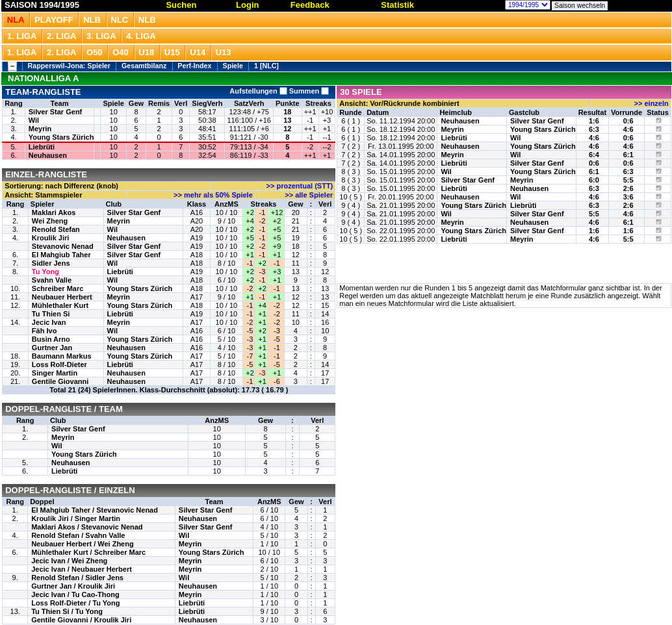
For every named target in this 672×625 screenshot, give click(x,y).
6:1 (628, 155)
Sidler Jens (51, 263)
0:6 (628, 121)
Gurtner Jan (52, 348)
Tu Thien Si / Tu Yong (67, 611)
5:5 (628, 180)
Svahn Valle (52, 280)
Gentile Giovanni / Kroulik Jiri (81, 620)
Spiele (233, 66)
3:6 (628, 197)
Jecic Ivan (49, 322)
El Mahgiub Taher (61, 255)
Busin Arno (51, 339)
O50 (95, 52)
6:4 (594, 155)
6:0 (594, 180)
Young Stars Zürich (61, 137)
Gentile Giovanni (60, 381)
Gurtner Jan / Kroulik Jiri (73, 586)
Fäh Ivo (45, 331)
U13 (224, 52)
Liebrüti (42, 147)
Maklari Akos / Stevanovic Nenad (87, 527)
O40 (121, 52)
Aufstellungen (258, 91)
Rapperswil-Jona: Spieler (69, 66)
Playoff (54, 20)
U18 (146, 52)
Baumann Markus (62, 356)
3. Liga (101, 36)
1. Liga (22, 36)
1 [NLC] (266, 66)
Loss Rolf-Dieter (59, 364)
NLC (120, 20)
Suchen (181, 5)
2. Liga (62, 36)
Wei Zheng (50, 221)
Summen (308, 91)
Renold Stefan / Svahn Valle (78, 535)
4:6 (628, 129)
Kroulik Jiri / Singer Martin (76, 518)
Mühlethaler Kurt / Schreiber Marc (88, 552)
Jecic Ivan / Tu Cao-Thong (75, 594)
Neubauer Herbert (62, 297)
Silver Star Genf (56, 112)
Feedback (310, 5)
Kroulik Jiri (50, 238)
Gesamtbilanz (144, 66)
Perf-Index (194, 66)
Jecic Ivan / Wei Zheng (69, 561)
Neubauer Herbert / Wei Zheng (83, 544)
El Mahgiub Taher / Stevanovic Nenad (95, 510)
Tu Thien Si (51, 314)
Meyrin (40, 129)
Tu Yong (45, 272)
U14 (198, 52)
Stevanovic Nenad (63, 246)
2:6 (628, 188)
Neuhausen (48, 155)
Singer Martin (55, 373)
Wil (34, 120)
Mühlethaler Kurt (60, 305)
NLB (92, 20)
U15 (172, 52)
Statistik (397, 5)
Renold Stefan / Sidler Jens (77, 578)
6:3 (594, 129)
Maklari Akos (54, 212)
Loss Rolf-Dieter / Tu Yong (75, 603)
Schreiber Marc (58, 288)
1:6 (594, 121)
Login (247, 5)
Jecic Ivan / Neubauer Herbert (82, 569)
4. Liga (141, 36)
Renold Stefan (56, 229)
